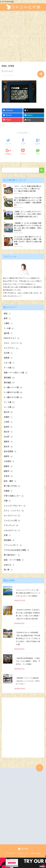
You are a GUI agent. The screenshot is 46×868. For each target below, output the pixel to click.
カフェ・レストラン (14, 511)
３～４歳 (9, 402)
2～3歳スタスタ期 (13, 397)
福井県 (8, 333)
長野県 (8, 358)
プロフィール (23, 853)
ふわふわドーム (12, 531)
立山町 (8, 437)
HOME (23, 849)
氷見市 (8, 476)
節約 (7, 314)
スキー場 (9, 363)
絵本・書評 (10, 481)
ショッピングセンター (15, 506)
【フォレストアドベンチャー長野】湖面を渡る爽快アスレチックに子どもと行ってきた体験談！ (28, 593)
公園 (7, 501)
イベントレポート (13, 545)
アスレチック (11, 526)
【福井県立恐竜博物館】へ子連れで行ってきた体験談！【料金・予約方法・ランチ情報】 (28, 661)
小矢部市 (9, 462)
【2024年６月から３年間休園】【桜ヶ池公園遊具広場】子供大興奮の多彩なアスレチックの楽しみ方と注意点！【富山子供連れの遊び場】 (28, 638)
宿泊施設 (9, 540)
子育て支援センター (14, 496)
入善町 (8, 324)
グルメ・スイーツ (13, 343)
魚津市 (8, 427)
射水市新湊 (10, 452)
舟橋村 (8, 417)
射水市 (8, 447)
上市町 (8, 422)
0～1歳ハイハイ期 (13, 388)
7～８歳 (9, 328)
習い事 (8, 570)
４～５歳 (9, 407)
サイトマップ (11, 853)
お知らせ (9, 565)
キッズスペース (12, 516)
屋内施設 (9, 378)
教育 (7, 319)
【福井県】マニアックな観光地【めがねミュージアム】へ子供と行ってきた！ (28, 681)
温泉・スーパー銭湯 (14, 560)
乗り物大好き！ (12, 555)
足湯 (7, 535)
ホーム (23, 857)
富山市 (8, 412)
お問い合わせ (35, 853)
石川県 (8, 353)
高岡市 (8, 457)
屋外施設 (9, 383)
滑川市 (8, 432)
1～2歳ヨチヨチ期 (13, 393)
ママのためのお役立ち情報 (17, 550)
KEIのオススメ (12, 338)
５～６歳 (9, 368)
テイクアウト (11, 348)
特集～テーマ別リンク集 (16, 373)
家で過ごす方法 (12, 486)
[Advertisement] (23, 38)
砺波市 (8, 471)
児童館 (8, 491)
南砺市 (8, 466)
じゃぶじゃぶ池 (12, 521)
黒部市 (8, 442)
